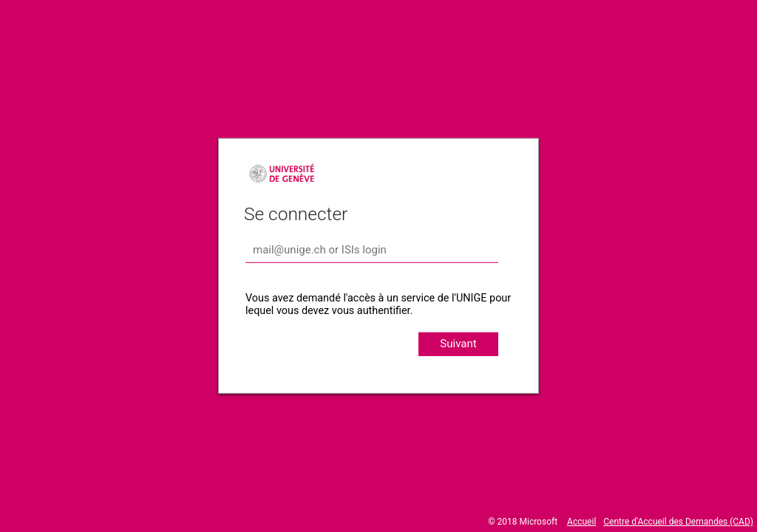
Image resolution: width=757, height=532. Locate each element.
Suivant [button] (458, 344)
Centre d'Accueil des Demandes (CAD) (678, 522)
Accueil (581, 522)
